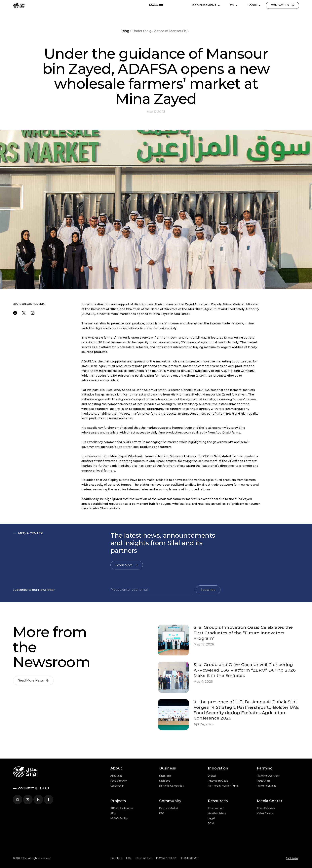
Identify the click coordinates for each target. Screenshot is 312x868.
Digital (212, 776)
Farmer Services (267, 786)
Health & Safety (217, 813)
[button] (206, 5)
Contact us (144, 858)
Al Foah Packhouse (122, 808)
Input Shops (264, 781)
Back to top (292, 858)
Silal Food (165, 781)
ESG (162, 813)
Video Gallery (265, 813)
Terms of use (190, 858)
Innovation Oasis (218, 781)
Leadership (117, 786)
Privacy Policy (166, 858)
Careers (116, 858)
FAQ (129, 858)
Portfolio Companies (171, 786)
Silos (113, 813)
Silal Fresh (165, 776)
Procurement (216, 808)
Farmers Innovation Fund (223, 786)
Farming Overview (268, 776)
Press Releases (266, 808)
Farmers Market (169, 808)
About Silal (117, 776)
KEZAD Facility (119, 818)
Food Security (119, 781)
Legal (211, 818)
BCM (211, 823)
